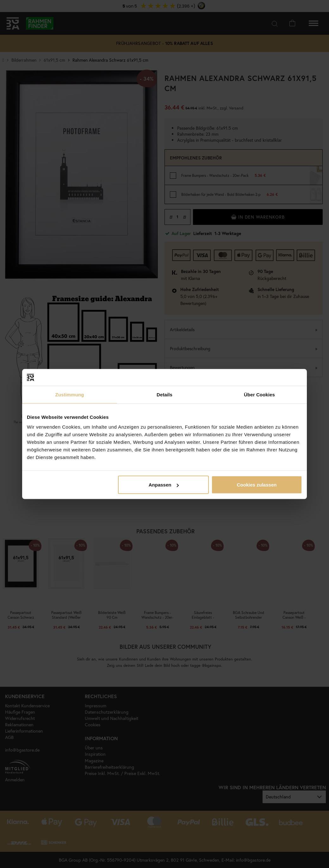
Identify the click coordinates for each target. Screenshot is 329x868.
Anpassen (164, 485)
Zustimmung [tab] (70, 394)
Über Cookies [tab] (259, 394)
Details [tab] (164, 394)
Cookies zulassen (257, 485)
